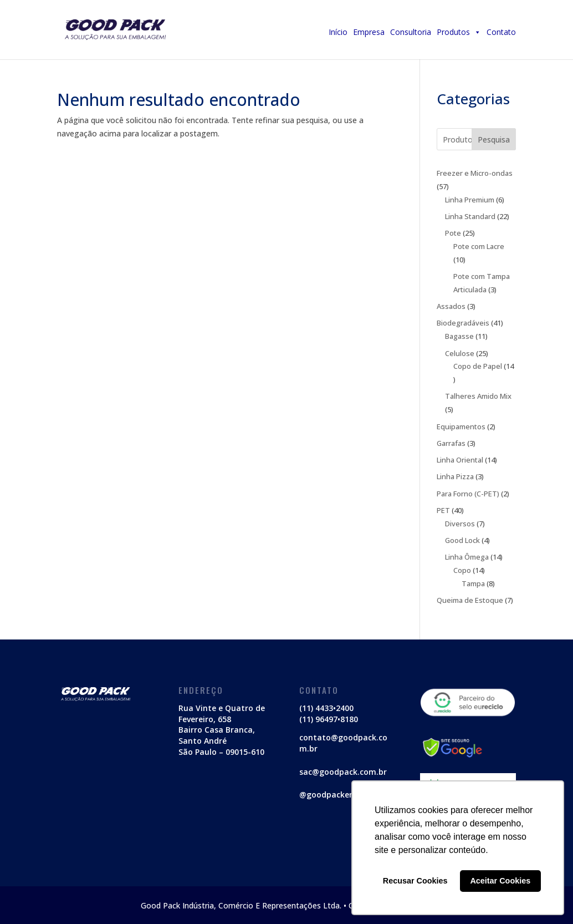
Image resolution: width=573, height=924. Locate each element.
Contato (501, 32)
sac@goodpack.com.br (343, 772)
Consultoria (411, 32)
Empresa (369, 32)
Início (338, 32)
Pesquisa (494, 139)
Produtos (459, 32)
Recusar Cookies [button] (415, 881)
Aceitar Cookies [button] (500, 881)
